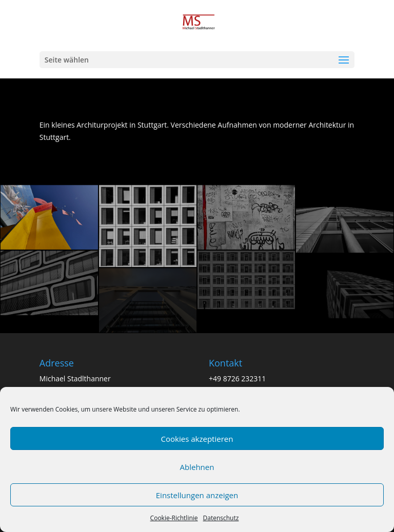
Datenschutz (221, 518)
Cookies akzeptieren (197, 439)
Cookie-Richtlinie (174, 518)
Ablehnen (197, 467)
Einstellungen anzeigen (197, 495)
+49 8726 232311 (237, 378)
